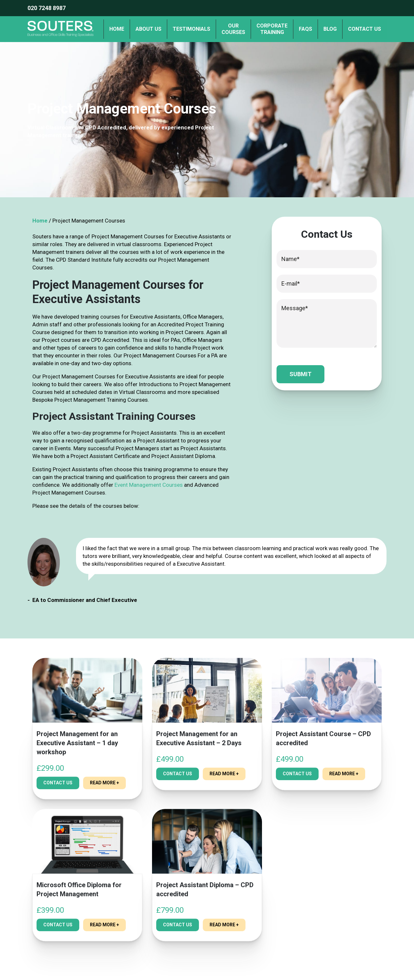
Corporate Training (272, 29)
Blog (330, 29)
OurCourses (233, 29)
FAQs (305, 29)
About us (148, 29)
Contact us (365, 29)
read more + (104, 791)
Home (117, 29)
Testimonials (191, 29)
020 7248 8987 (47, 8)
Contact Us (58, 791)
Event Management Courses (149, 485)
